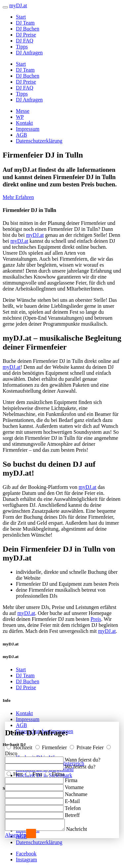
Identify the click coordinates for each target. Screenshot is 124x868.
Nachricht (83, 829)
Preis (96, 619)
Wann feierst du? (83, 758)
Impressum (28, 129)
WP (20, 117)
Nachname (76, 792)
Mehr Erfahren (18, 197)
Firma (55, 772)
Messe (23, 111)
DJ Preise (26, 35)
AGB (21, 135)
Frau (35, 772)
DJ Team (25, 23)
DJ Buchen (28, 29)
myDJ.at (35, 235)
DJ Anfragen (29, 53)
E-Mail (72, 799)
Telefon (73, 806)
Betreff (72, 813)
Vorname (74, 785)
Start (21, 17)
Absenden (16, 835)
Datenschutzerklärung (39, 141)
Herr (15, 772)
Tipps (22, 47)
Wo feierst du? (80, 765)
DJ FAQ (25, 41)
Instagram (26, 860)
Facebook (26, 854)
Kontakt (24, 123)
